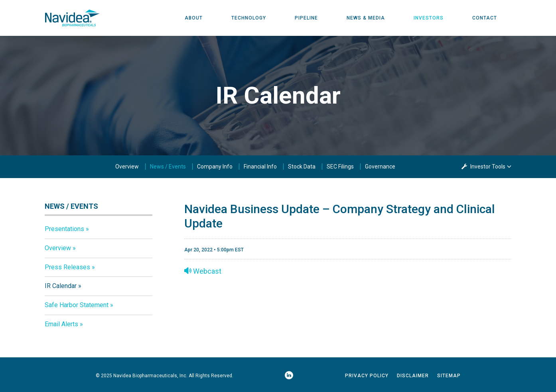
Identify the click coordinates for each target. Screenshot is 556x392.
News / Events (168, 167)
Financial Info (260, 167)
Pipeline (306, 18)
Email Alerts (61, 324)
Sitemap (449, 376)
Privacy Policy (367, 376)
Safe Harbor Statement (77, 305)
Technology (249, 18)
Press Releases (67, 267)
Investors (429, 18)
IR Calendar (61, 286)
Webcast (203, 271)
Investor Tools (488, 167)
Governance (380, 167)
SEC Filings (340, 167)
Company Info (215, 167)
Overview (127, 167)
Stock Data (302, 167)
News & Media (366, 18)
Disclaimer (413, 376)
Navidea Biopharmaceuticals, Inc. (150, 376)
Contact (485, 18)
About (194, 18)
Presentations (64, 229)
